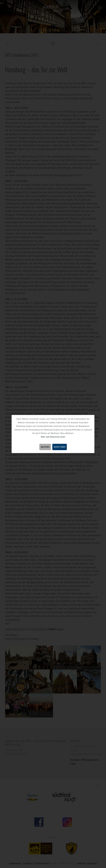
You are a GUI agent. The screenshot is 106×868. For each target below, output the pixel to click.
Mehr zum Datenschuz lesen (53, 437)
